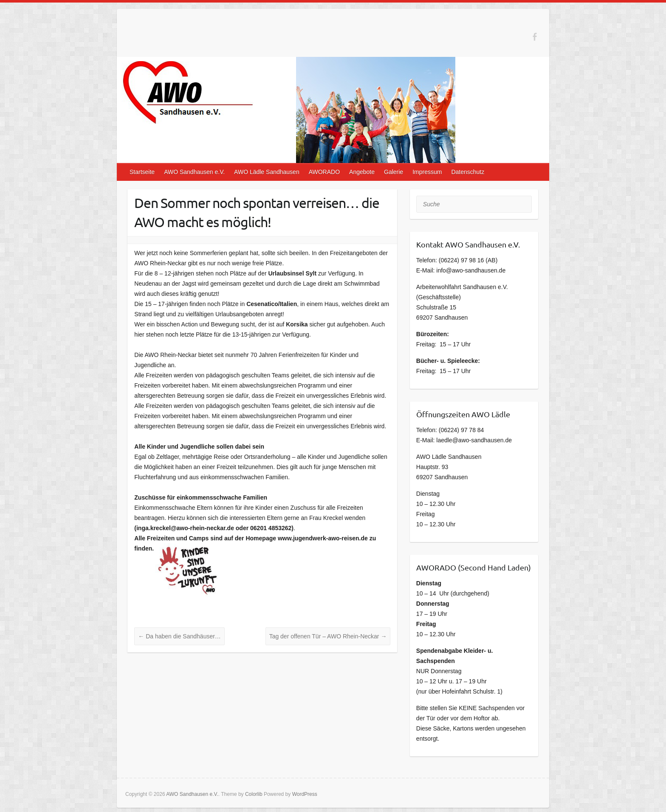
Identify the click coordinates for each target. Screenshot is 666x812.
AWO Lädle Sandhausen (267, 172)
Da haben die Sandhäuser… (179, 636)
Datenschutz (468, 172)
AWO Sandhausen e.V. (194, 172)
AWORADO (324, 172)
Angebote (362, 172)
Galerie (394, 172)
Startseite (142, 172)
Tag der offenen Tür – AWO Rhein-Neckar (328, 636)
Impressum (427, 172)
